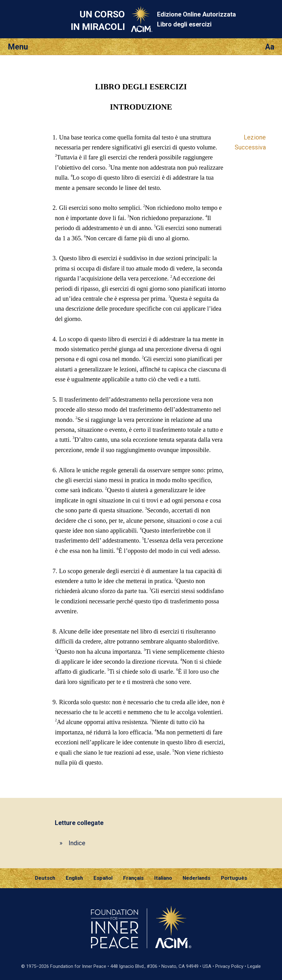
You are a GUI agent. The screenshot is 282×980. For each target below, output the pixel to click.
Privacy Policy (229, 966)
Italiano (163, 878)
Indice (77, 843)
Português (234, 878)
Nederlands (196, 878)
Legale (254, 966)
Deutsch (45, 878)
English (74, 878)
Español (103, 878)
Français (133, 878)
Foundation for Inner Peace (78, 966)
